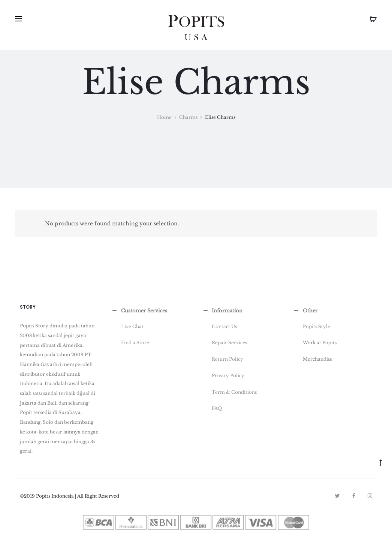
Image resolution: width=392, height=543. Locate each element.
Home (164, 117)
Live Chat (132, 326)
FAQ (217, 408)
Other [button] (305, 311)
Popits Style (316, 326)
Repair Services (229, 343)
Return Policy (227, 359)
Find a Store (135, 343)
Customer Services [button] (139, 311)
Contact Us (224, 326)
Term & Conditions (234, 392)
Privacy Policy (228, 376)
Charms (188, 117)
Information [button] (222, 311)
